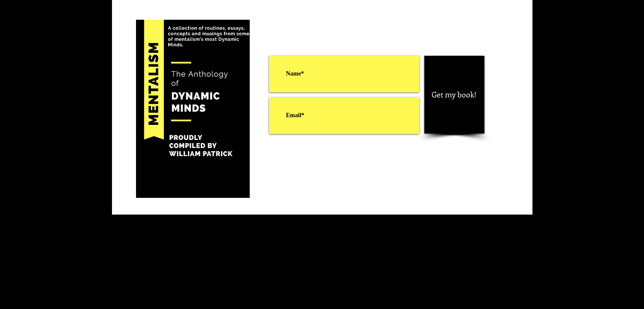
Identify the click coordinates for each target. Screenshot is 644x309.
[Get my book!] (454, 95)
